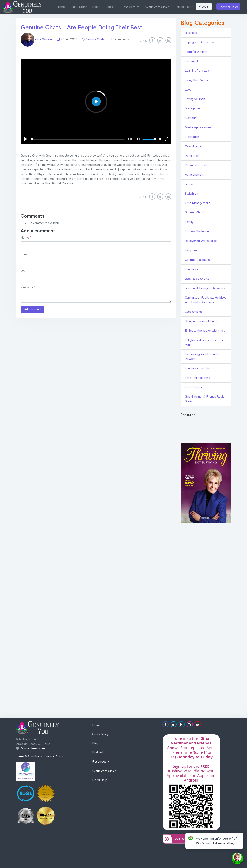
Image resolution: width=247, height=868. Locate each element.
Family (189, 222)
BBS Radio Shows (197, 279)
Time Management (197, 203)
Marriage (191, 118)
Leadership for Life (197, 368)
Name (25, 238)
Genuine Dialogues (197, 260)
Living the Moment (197, 80)
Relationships (194, 175)
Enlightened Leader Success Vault (204, 342)
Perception (192, 156)
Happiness (192, 250)
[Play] (26, 139)
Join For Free (228, 7)
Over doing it (193, 146)
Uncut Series (193, 387)
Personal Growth (196, 165)
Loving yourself (195, 99)
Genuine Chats (95, 39)
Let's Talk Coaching (197, 378)
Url (23, 271)
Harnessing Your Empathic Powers (202, 357)
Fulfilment (192, 61)
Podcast (110, 7)
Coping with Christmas (200, 42)
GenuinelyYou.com (33, 749)
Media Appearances (198, 127)
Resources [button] (130, 7)
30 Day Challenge (197, 231)
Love (188, 90)
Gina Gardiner (37, 39)
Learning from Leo (197, 71)
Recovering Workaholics (201, 241)
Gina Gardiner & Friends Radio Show (205, 399)
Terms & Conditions (29, 756)
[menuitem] (61, 7)
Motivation (192, 137)
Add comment (32, 309)
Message (27, 287)
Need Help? (185, 7)
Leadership (192, 269)
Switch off (192, 194)
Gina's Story (79, 7)
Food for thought (196, 52)
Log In (204, 7)
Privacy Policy (54, 756)
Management (194, 108)
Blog (95, 7)
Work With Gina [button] (158, 7)
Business (191, 33)
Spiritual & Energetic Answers (205, 288)
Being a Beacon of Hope (201, 321)
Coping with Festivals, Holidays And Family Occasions (206, 300)
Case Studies (194, 312)
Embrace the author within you (205, 331)
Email (25, 254)
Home (61, 7)
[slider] (78, 139)
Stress (189, 184)
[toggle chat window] (237, 858)
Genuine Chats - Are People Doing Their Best (81, 27)
